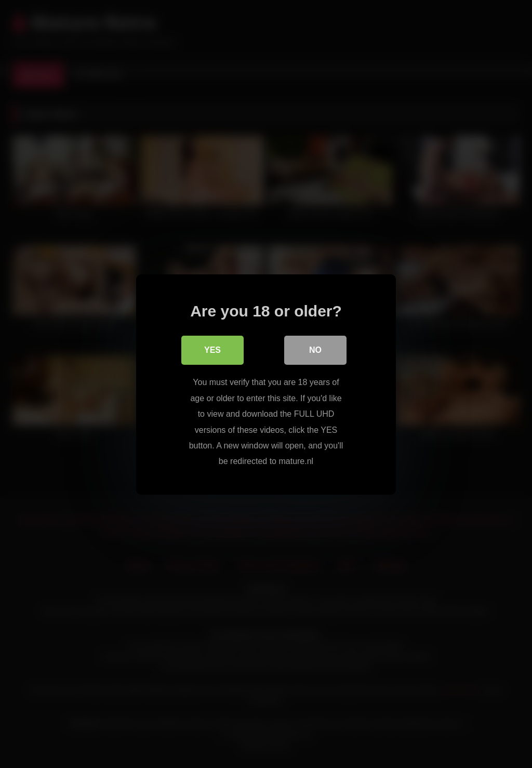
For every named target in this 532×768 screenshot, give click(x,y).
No (315, 350)
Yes (212, 350)
